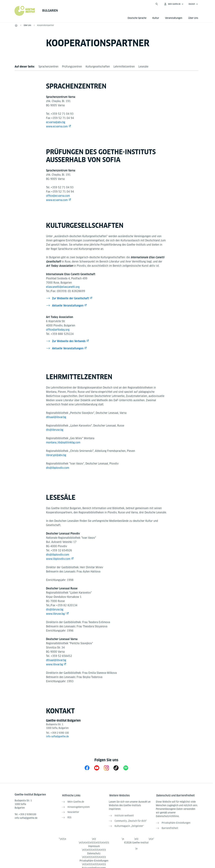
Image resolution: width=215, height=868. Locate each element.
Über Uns (193, 18)
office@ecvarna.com (58, 196)
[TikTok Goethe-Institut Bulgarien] (116, 768)
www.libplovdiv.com (58, 559)
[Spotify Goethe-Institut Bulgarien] (126, 768)
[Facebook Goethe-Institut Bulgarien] (87, 768)
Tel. (25, 814)
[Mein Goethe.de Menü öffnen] (174, 4)
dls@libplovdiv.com (58, 468)
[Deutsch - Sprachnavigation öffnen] (193, 4)
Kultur (156, 18)
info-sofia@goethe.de (57, 736)
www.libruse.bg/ (56, 614)
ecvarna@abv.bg (56, 122)
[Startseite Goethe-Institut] (25, 11)
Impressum (94, 844)
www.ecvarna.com (57, 126)
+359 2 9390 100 (60, 733)
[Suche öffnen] (157, 4)
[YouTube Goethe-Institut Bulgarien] (97, 768)
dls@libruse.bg (55, 430)
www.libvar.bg (54, 664)
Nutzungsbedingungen (94, 866)
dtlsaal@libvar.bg (56, 417)
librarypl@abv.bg (56, 455)
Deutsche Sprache (137, 18)
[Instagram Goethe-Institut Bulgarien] (106, 768)
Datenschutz (94, 851)
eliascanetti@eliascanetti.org (63, 287)
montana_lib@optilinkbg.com (63, 442)
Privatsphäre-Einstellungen (94, 858)
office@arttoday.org (58, 330)
